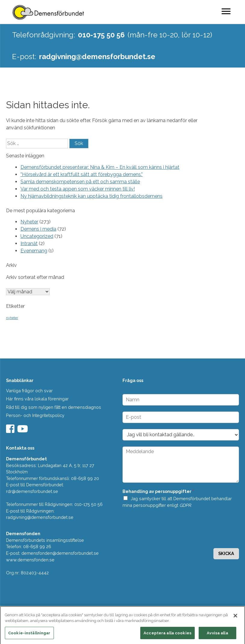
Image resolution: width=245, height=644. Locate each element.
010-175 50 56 (101, 35)
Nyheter (29, 222)
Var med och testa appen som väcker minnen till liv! (78, 189)
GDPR (185, 505)
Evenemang (34, 251)
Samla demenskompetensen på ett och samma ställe (80, 182)
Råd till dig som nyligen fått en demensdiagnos (54, 407)
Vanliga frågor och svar (29, 391)
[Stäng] (235, 617)
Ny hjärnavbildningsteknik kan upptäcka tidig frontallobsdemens (91, 196)
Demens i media (38, 229)
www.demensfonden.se (30, 560)
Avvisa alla (217, 635)
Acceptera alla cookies (167, 635)
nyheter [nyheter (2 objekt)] (12, 318)
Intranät (29, 243)
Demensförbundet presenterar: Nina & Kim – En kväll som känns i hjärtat (100, 167)
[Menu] (226, 11)
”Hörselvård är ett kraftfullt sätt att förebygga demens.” (82, 174)
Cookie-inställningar (29, 635)
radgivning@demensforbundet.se (97, 57)
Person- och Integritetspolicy (35, 415)
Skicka (226, 553)
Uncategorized (37, 236)
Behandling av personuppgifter (158, 491)
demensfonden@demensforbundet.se (60, 553)
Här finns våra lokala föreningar (37, 399)
